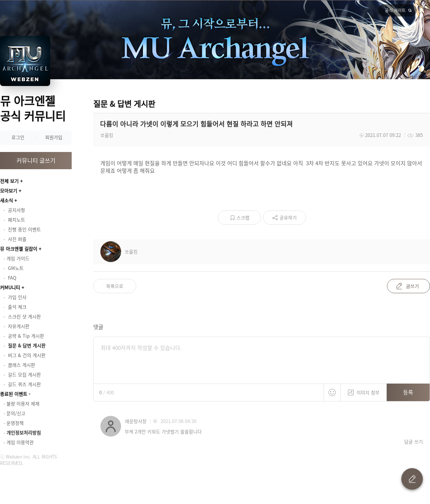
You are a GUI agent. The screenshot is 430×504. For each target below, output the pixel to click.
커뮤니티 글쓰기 (36, 160)
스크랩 (243, 217)
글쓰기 (412, 286)
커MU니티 (10, 287)
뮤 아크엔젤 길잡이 (19, 249)
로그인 (18, 137)
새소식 (6, 200)
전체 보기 (9, 181)
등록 (408, 392)
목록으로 (115, 286)
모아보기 (9, 191)
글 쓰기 (412, 479)
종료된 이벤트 (14, 394)
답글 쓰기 (414, 442)
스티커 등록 (332, 393)
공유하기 (288, 217)
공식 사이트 (395, 10)
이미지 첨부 (364, 390)
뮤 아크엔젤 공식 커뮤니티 (33, 108)
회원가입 (54, 137)
